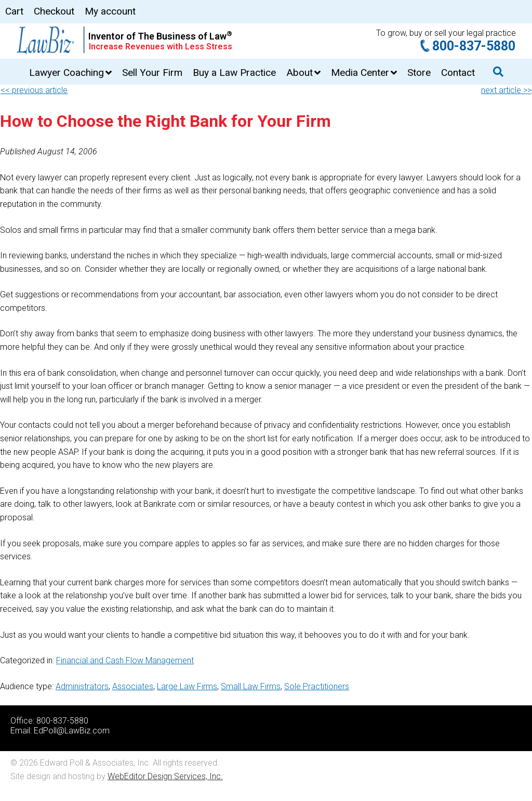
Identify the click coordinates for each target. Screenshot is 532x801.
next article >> (506, 90)
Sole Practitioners (317, 686)
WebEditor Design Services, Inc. (165, 776)
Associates (133, 686)
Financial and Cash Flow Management (125, 660)
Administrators (82, 686)
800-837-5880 (474, 46)
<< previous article (34, 90)
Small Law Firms (251, 686)
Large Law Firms (187, 686)
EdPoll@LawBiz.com (72, 731)
